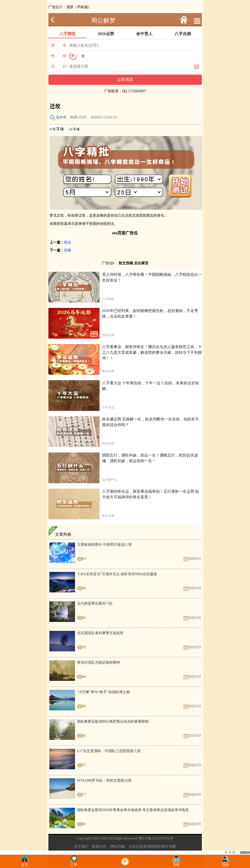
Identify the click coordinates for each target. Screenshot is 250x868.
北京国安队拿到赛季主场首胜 (100, 633)
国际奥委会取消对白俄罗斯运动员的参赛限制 (113, 721)
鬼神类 (61, 117)
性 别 (59, 56)
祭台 (68, 242)
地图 (172, 847)
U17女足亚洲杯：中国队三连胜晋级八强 (109, 751)
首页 (25, 863)
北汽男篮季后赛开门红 (95, 604)
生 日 (59, 66)
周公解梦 (103, 21)
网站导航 (118, 847)
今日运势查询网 (141, 847)
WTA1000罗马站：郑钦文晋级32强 (104, 780)
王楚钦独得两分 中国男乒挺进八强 (104, 545)
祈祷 (68, 250)
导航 (176, 863)
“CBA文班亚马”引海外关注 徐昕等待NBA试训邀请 (117, 574)
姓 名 (59, 45)
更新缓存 (161, 847)
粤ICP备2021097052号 (156, 838)
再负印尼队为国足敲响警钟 (99, 663)
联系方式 (99, 847)
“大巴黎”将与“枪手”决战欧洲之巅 (104, 692)
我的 (225, 863)
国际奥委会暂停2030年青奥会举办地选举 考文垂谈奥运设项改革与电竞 (133, 810)
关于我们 (81, 847)
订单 (74, 863)
